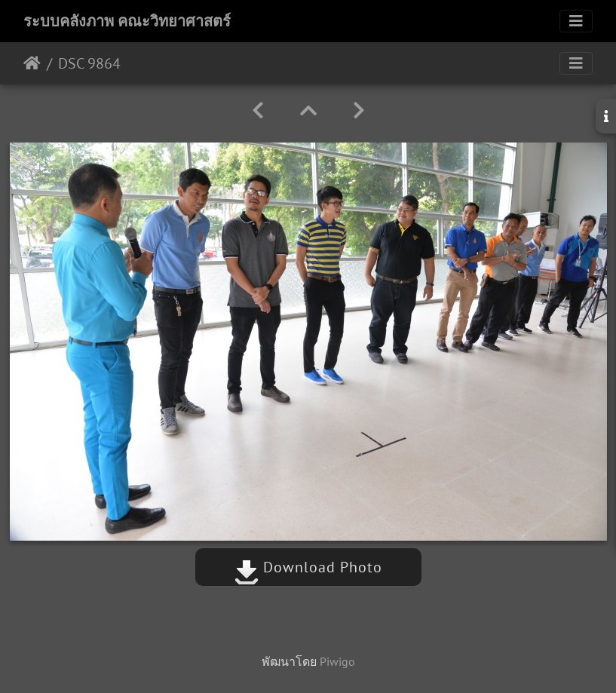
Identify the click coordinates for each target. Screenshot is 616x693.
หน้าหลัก (32, 63)
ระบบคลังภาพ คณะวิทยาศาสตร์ (127, 21)
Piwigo (337, 661)
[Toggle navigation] (576, 21)
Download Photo (308, 567)
